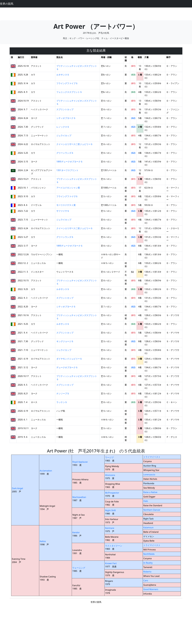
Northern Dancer (152, 510)
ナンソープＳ (63, 393)
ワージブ (109, 457)
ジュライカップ (64, 135)
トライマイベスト (152, 457)
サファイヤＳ (63, 211)
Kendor (76, 532)
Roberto (147, 572)
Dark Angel (17, 488)
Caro (146, 580)
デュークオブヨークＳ (67, 367)
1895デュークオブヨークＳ (70, 162)
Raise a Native (150, 492)
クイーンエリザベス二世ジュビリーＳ (75, 144)
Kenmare (110, 528)
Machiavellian (79, 497)
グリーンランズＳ (65, 153)
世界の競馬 (7, 4)
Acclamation (46, 471)
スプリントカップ (65, 109)
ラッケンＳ (62, 402)
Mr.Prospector (112, 493)
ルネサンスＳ (63, 75)
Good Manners (151, 589)
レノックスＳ (63, 127)
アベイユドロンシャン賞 (68, 188)
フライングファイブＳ (67, 83)
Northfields (149, 554)
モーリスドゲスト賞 (66, 205)
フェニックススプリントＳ (69, 92)
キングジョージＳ (65, 341)
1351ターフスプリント (67, 170)
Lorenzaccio (149, 475)
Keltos (43, 541)
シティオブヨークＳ (66, 118)
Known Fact (111, 563)
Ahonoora (110, 475)
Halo (146, 501)
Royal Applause (80, 462)
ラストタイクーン (114, 546)
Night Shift (110, 510)
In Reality (148, 563)
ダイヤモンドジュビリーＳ (69, 359)
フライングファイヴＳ (67, 196)
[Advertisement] (96, 14)
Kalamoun (148, 528)
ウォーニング (79, 568)
